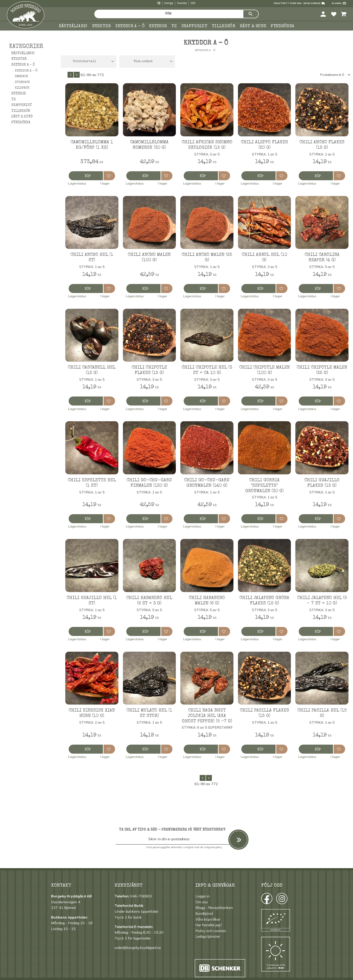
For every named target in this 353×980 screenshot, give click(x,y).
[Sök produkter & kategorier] (169, 14)
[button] (334, 14)
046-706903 (141, 896)
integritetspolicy (213, 847)
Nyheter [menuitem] (102, 26)
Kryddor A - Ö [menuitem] (26, 71)
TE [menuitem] (174, 26)
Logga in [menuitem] (203, 896)
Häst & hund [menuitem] (253, 26)
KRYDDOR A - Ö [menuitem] (130, 26)
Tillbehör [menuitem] (224, 26)
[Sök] (251, 14)
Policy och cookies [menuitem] (211, 931)
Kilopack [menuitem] (22, 88)
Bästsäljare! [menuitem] (73, 26)
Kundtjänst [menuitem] (204, 913)
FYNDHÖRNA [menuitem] (282, 26)
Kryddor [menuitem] (158, 26)
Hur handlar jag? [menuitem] (209, 925)
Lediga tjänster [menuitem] (208, 936)
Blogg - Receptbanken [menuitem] (214, 908)
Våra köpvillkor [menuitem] (208, 919)
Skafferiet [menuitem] (194, 26)
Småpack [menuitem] (21, 77)
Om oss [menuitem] (202, 902)
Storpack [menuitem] (22, 82)
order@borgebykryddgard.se (138, 948)
